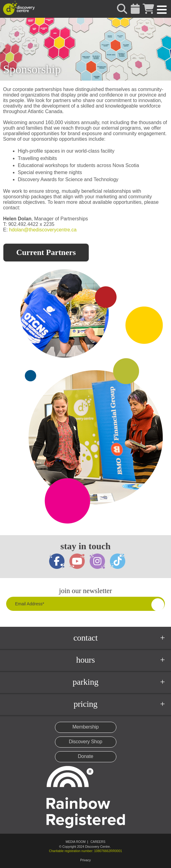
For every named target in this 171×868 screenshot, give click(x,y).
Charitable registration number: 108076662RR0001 (85, 851)
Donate (85, 756)
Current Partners (46, 252)
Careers (98, 842)
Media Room (76, 842)
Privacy (85, 860)
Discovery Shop (85, 742)
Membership (86, 727)
